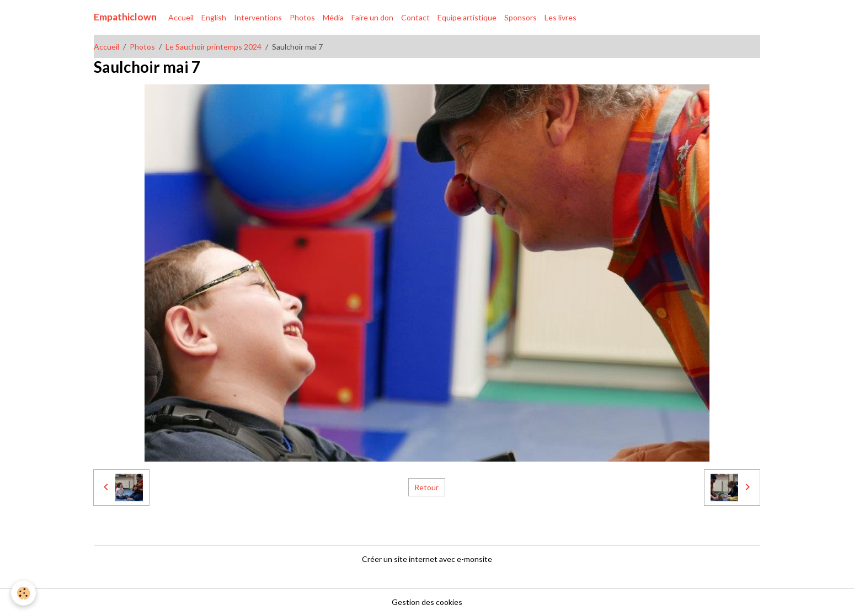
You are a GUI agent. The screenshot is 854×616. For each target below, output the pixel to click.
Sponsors (521, 17)
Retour (426, 487)
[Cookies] (23, 593)
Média (333, 17)
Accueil (181, 17)
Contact (415, 17)
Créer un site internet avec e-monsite (427, 559)
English (214, 17)
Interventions (258, 17)
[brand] (125, 17)
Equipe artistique (467, 17)
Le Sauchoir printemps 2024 (213, 47)
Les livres (561, 17)
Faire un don (372, 17)
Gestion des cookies (427, 602)
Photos (302, 17)
